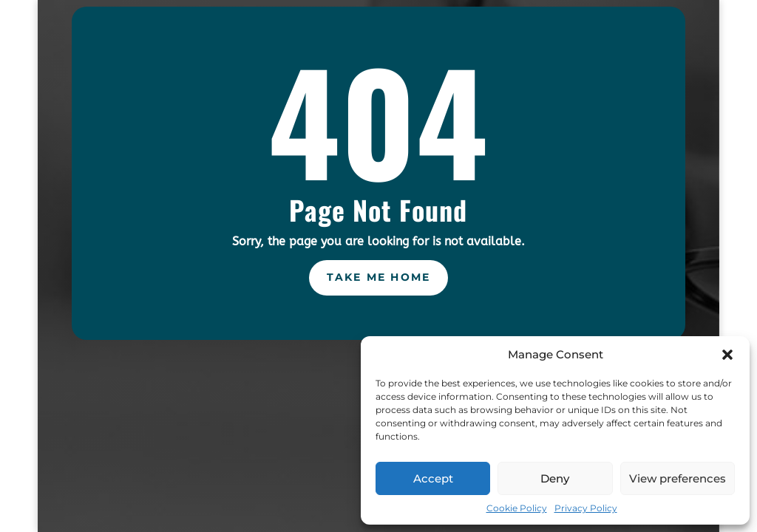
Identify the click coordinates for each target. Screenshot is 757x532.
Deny (555, 478)
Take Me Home (379, 277)
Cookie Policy (517, 508)
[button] (727, 355)
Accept (433, 478)
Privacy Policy (586, 508)
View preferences (678, 478)
